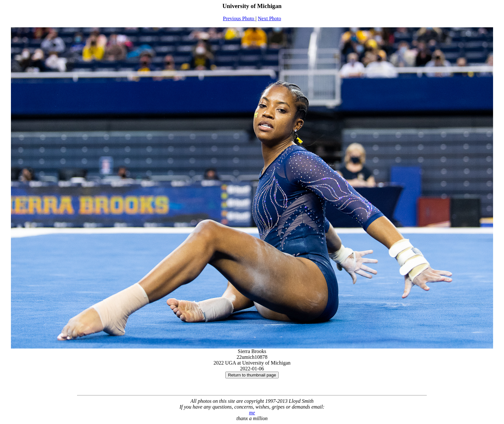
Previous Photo (239, 18)
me (252, 413)
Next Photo (269, 18)
